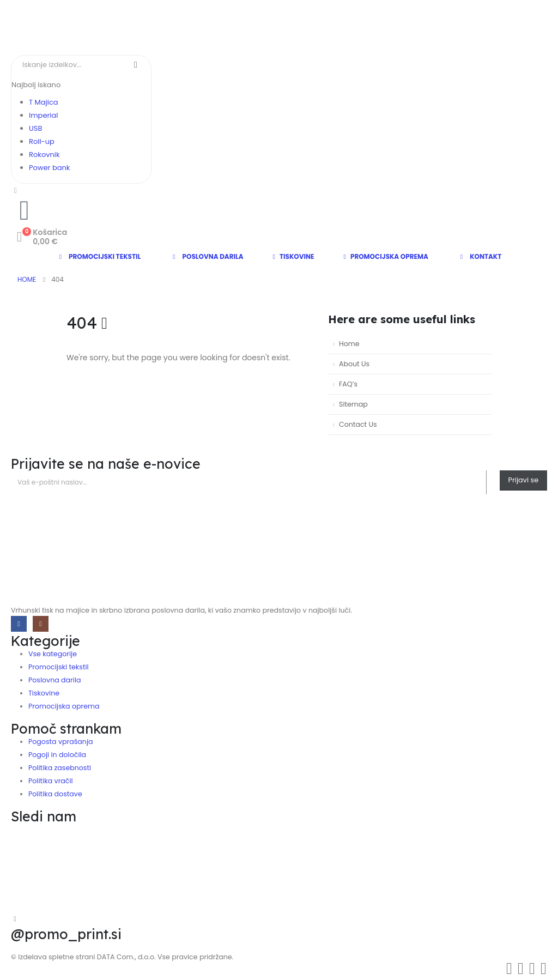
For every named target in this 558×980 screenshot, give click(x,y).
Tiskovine (294, 256)
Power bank (49, 168)
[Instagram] (41, 624)
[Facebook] (19, 624)
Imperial (43, 115)
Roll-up (42, 141)
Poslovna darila (207, 257)
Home (349, 344)
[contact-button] (523, 480)
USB (35, 128)
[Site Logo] (106, 28)
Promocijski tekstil (99, 257)
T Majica (44, 102)
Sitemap (353, 404)
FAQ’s (348, 384)
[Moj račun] (16, 190)
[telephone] (25, 210)
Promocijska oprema (386, 256)
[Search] (136, 65)
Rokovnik (44, 155)
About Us (354, 364)
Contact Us (358, 424)
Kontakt (480, 257)
